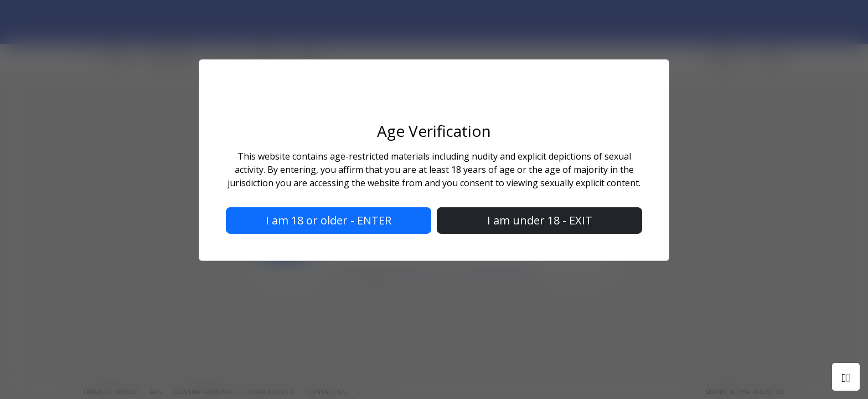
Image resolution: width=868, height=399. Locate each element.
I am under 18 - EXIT (540, 220)
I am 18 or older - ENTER (329, 220)
